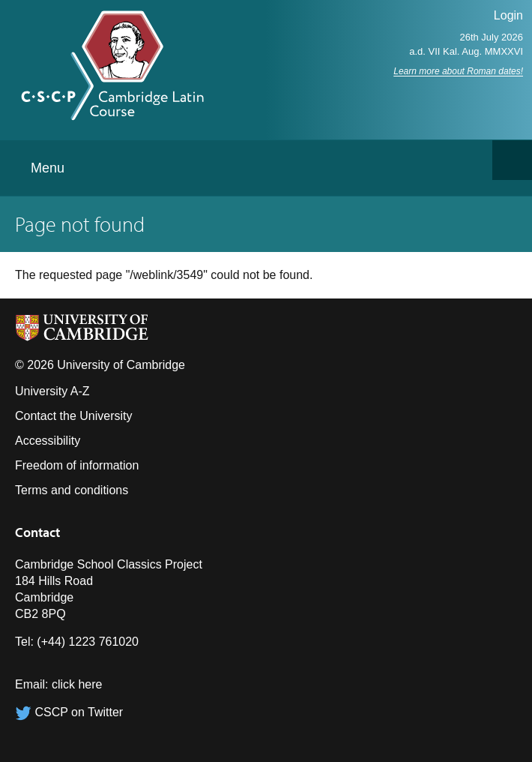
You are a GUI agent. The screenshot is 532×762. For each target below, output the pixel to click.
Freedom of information (77, 465)
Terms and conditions (72, 490)
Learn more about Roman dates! (458, 71)
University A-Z (52, 391)
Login (508, 15)
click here (77, 684)
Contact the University (74, 416)
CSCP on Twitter (69, 712)
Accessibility (48, 441)
